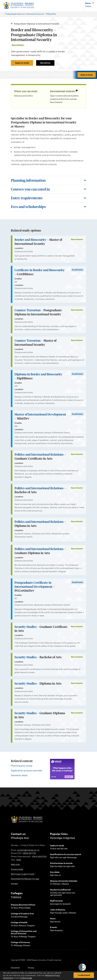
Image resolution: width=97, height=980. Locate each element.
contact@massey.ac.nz (28, 850)
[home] (19, 5)
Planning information (31, 75)
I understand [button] (84, 975)
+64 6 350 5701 (39, 857)
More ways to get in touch (23, 874)
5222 (19, 860)
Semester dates (19, 775)
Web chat (15, 864)
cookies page (26, 978)
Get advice (45, 63)
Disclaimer (15, 968)
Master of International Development (40, 414)
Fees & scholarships (81, 75)
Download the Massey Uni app (25, 879)
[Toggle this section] (48, 180)
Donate (14, 884)
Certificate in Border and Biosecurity (40, 270)
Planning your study (22, 766)
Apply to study (22, 63)
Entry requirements (61, 75)
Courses (46, 75)
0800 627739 (29, 853)
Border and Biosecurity (30, 240)
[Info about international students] (77, 91)
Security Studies (26, 627)
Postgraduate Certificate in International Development (33, 584)
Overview (15, 75)
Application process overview (27, 770)
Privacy (31, 968)
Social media (17, 869)
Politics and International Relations (39, 454)
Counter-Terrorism (28, 310)
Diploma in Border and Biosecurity (38, 374)
